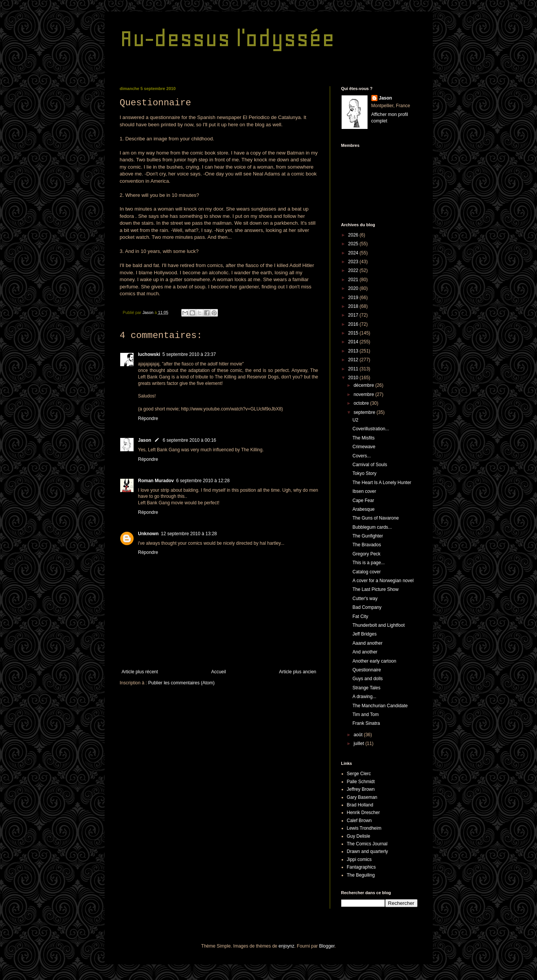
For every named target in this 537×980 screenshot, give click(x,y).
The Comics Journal (367, 844)
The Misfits (363, 438)
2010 (354, 378)
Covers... (361, 456)
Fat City (360, 616)
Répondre (148, 418)
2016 (354, 324)
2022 (354, 270)
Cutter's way (365, 599)
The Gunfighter (368, 536)
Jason (145, 440)
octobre (362, 403)
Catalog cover (366, 572)
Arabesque (363, 509)
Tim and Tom (365, 714)
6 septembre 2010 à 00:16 (189, 440)
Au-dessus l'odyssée (227, 38)
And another (365, 652)
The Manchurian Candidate (380, 706)
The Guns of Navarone (375, 518)
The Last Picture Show (375, 589)
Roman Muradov (156, 481)
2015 (354, 333)
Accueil (219, 672)
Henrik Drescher (364, 813)
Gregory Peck (366, 554)
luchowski (149, 354)
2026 (354, 235)
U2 (355, 420)
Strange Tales (366, 688)
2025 (354, 244)
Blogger (327, 946)
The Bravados (367, 545)
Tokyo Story (364, 473)
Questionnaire (367, 670)
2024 (354, 253)
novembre (364, 394)
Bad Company (367, 607)
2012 (354, 360)
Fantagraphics (361, 867)
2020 (354, 288)
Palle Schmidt (361, 782)
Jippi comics (359, 859)
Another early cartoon (374, 661)
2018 (354, 306)
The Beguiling (361, 875)
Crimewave (364, 447)
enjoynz (286, 946)
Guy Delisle (359, 836)
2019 (354, 298)
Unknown (148, 534)
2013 (354, 351)
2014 (354, 342)
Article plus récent (140, 672)
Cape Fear (363, 500)
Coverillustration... (371, 429)
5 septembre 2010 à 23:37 (189, 354)
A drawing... (364, 697)
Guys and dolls (367, 679)
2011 (354, 369)
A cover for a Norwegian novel (383, 581)
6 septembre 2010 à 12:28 (203, 481)
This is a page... (368, 563)
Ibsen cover (364, 491)
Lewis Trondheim (364, 828)
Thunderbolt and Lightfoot (378, 625)
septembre (365, 412)
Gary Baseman (362, 797)
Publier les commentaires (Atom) (181, 683)
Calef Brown (359, 821)
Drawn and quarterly (368, 851)
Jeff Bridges (364, 634)
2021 (354, 280)
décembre (364, 385)
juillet (359, 743)
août (359, 735)
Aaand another (367, 643)
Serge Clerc (359, 774)
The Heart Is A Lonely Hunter (382, 483)
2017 (354, 315)
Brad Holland (360, 805)
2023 (354, 262)
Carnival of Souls (370, 465)
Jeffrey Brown (361, 789)
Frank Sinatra (366, 723)
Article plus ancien (298, 672)
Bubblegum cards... (372, 527)
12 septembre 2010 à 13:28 (189, 534)
